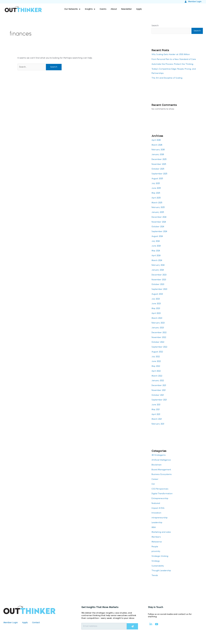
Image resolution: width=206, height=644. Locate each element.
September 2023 (160, 290)
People (155, 547)
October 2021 (158, 395)
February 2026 (159, 150)
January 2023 (158, 328)
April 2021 (156, 415)
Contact (36, 623)
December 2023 (160, 275)
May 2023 (156, 309)
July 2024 (156, 241)
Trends (155, 576)
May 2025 (156, 193)
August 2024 (158, 237)
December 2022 (160, 333)
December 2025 (160, 160)
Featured (156, 504)
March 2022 (157, 376)
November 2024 (159, 222)
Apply (25, 623)
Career (155, 480)
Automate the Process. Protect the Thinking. (173, 64)
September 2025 (160, 174)
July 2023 (156, 299)
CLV (153, 484)
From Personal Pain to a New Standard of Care (175, 60)
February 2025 (159, 208)
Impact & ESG (158, 508)
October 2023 (158, 285)
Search (155, 26)
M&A (154, 528)
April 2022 (156, 371)
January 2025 (158, 213)
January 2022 (158, 381)
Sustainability (158, 566)
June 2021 (156, 405)
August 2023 (158, 294)
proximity (156, 552)
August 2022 (158, 352)
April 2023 (156, 314)
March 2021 (157, 419)
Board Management (162, 470)
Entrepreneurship (160, 499)
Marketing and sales (162, 533)
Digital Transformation (163, 494)
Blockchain (157, 465)
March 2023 (157, 318)
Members (156, 537)
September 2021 (160, 400)
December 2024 (160, 217)
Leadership (157, 523)
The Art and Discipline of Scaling (168, 78)
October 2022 (158, 342)
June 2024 (157, 246)
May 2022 (156, 366)
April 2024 (156, 256)
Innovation (157, 513)
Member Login (11, 623)
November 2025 (159, 164)
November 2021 (159, 391)
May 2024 (156, 251)
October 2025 (158, 169)
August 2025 (158, 179)
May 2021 (156, 410)
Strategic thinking (160, 556)
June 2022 (157, 362)
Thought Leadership (162, 571)
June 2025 (157, 188)
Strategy (156, 561)
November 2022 (159, 338)
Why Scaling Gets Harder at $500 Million (172, 55)
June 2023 (157, 304)
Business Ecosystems (162, 475)
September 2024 (160, 232)
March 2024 (157, 261)
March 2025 (157, 203)
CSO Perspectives (160, 489)
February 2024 (159, 265)
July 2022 (156, 357)
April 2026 (156, 140)
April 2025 (156, 198)
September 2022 (160, 347)
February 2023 (159, 323)
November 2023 (159, 280)
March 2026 (157, 145)
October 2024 (158, 227)
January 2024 (158, 270)
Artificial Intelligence (162, 460)
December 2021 (159, 386)
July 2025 (156, 184)
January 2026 (158, 155)
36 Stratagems (159, 456)
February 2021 (158, 424)
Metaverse (157, 542)
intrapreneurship (160, 518)
